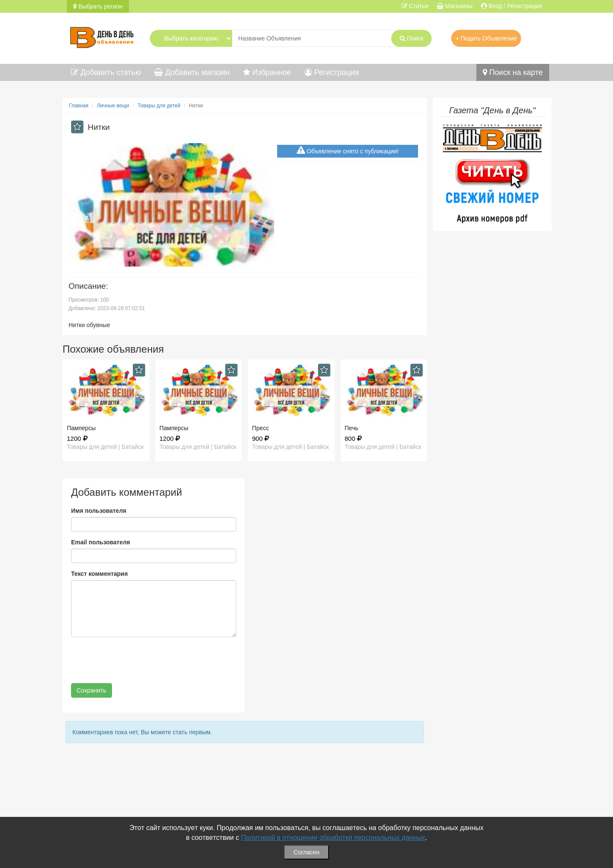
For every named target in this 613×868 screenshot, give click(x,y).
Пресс (261, 428)
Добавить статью (106, 72)
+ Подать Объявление (486, 38)
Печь (352, 428)
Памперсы (81, 428)
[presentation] (136, 660)
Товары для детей (159, 106)
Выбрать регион (98, 6)
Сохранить (92, 690)
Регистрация (332, 72)
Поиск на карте (513, 72)
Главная (79, 106)
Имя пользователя (99, 511)
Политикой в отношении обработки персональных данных (333, 838)
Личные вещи (113, 106)
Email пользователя (100, 542)
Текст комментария (99, 574)
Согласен (306, 852)
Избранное (267, 72)
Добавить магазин (192, 72)
